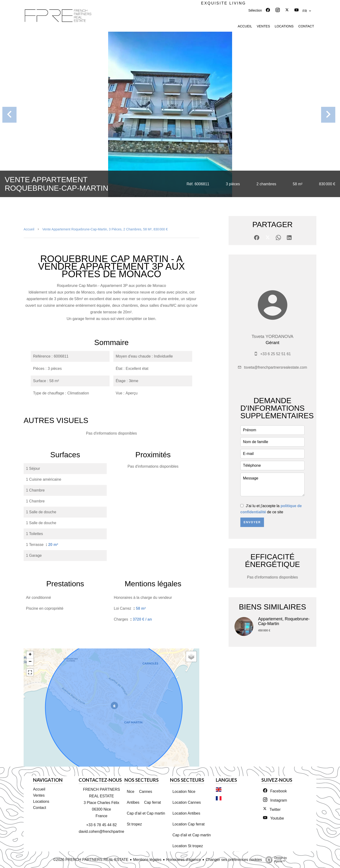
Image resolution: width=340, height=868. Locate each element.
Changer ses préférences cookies (234, 860)
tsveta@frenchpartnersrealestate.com (275, 367)
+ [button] (30, 655)
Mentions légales (147, 860)
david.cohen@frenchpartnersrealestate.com (115, 831)
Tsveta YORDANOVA (272, 336)
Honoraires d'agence (184, 860)
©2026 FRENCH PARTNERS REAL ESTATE (91, 860)
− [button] (30, 662)
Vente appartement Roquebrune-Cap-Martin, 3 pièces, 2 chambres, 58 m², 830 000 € (105, 229)
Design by (275, 860)
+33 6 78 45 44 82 (101, 825)
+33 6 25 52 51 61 (275, 354)
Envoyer (252, 522)
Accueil (29, 229)
